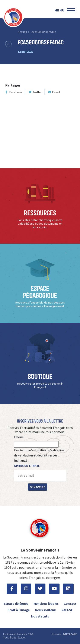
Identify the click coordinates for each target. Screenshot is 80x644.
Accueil (22, 32)
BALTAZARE (70, 634)
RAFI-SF (67, 610)
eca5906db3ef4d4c (44, 32)
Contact (70, 603)
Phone (19, 437)
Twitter (35, 92)
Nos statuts (40, 616)
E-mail (54, 92)
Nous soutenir (46, 610)
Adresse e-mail (27, 466)
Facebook (14, 92)
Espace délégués (16, 603)
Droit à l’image (19, 610)
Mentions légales (46, 603)
